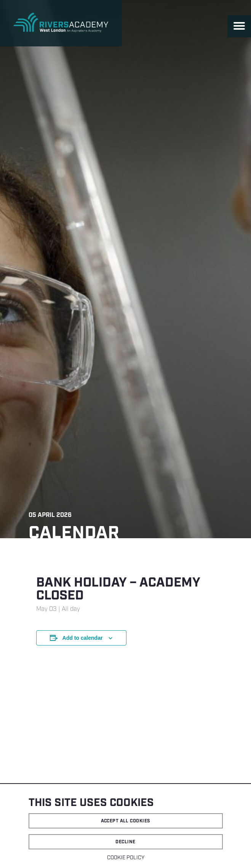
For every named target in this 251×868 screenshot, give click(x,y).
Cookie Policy (126, 858)
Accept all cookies (126, 821)
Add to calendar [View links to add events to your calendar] (83, 638)
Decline (125, 842)
